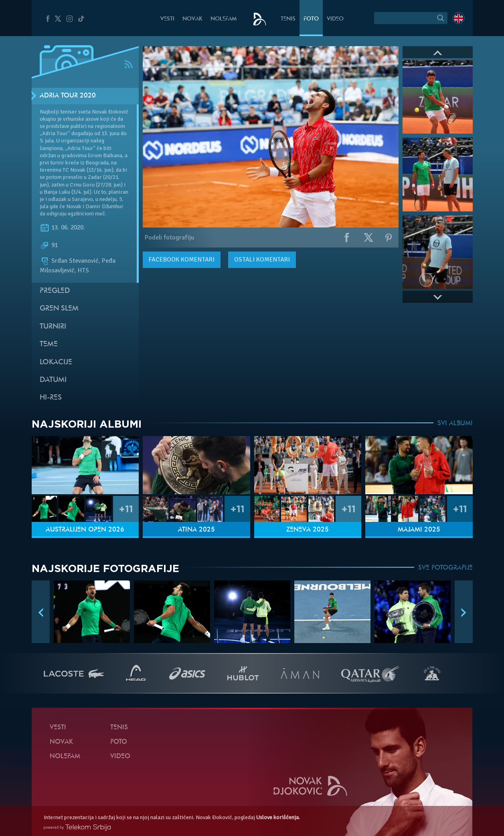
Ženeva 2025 (308, 530)
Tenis (288, 19)
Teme (49, 344)
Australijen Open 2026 (85, 530)
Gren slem (59, 309)
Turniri (53, 327)
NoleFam (224, 19)
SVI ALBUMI (455, 424)
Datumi (53, 380)
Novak (192, 19)
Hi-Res (51, 398)
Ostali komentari (262, 260)
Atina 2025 (196, 530)
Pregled (55, 291)
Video (335, 19)
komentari (182, 260)
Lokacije (56, 362)
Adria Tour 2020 (68, 96)
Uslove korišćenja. (278, 817)
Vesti (167, 19)
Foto (311, 19)
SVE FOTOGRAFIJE (445, 568)
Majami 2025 (419, 530)
